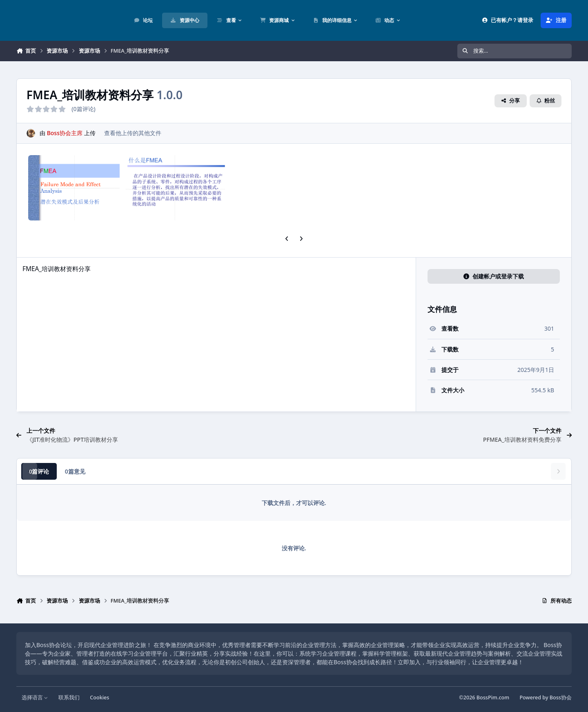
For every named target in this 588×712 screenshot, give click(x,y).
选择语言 (35, 698)
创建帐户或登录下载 (494, 276)
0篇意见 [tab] (75, 471)
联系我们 (69, 698)
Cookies (99, 698)
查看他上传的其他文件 (133, 133)
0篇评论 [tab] (39, 471)
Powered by (546, 698)
